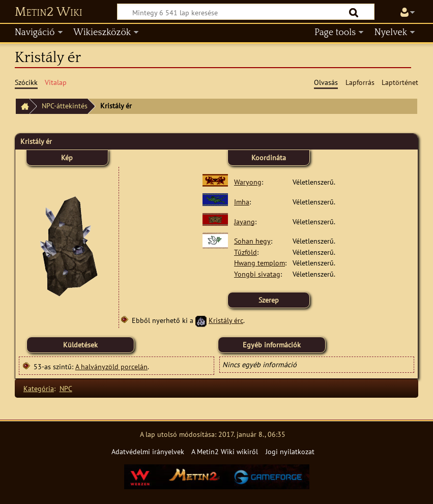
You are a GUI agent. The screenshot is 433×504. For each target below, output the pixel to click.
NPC (66, 388)
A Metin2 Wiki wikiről (225, 451)
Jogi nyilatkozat (290, 451)
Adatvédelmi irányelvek (148, 451)
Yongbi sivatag (257, 274)
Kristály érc (226, 320)
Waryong (248, 182)
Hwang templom (259, 263)
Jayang (244, 221)
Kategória (39, 388)
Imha (242, 202)
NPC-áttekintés (65, 106)
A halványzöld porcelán (111, 366)
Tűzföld (246, 252)
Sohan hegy (252, 241)
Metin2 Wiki (49, 12)
